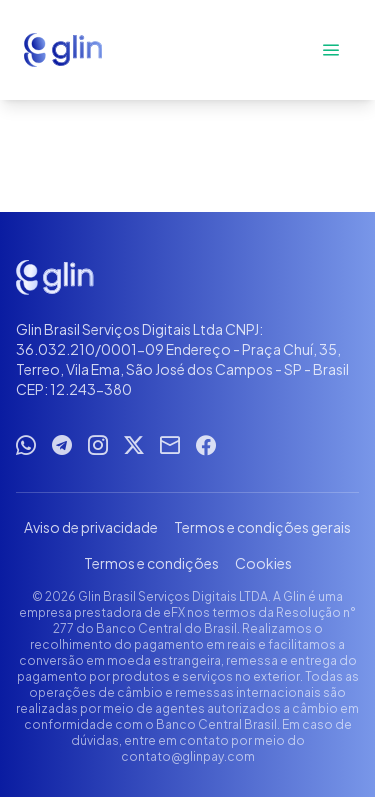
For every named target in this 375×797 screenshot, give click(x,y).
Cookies (263, 563)
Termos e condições (151, 563)
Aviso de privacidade (91, 527)
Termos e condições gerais (262, 527)
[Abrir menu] (331, 50)
